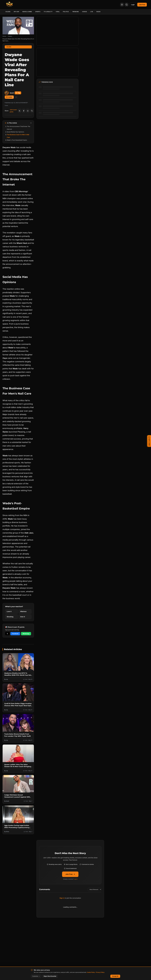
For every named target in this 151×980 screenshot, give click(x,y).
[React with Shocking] (11, 617)
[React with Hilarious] (25, 611)
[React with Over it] (25, 617)
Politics (66, 12)
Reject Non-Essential (50, 976)
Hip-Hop (16, 12)
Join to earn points (13, 111)
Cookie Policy (91, 972)
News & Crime (27, 12)
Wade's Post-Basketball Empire (17, 140)
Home (4, 36)
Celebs (8, 12)
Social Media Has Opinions (15, 132)
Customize (36, 976)
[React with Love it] (11, 611)
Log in (76, 879)
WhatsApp (26, 634)
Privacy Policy (100, 972)
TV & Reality (48, 12)
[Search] (127, 5)
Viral (58, 12)
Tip (18, 93)
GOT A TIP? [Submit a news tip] (149, 441)
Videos (85, 12)
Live (92, 12)
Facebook (15, 634)
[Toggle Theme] (122, 5)
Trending (75, 12)
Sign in (62, 898)
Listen (9, 97)
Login (133, 5)
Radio (98, 12)
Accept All (115, 976)
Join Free (70, 874)
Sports (38, 12)
